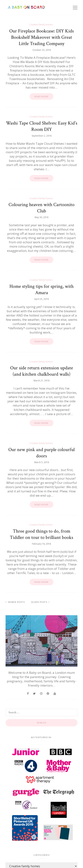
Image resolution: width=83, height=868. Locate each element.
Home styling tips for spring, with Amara (41, 289)
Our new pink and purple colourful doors (41, 453)
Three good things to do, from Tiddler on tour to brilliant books (41, 534)
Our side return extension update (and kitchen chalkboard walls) (42, 371)
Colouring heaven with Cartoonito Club (41, 208)
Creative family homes (41, 25)
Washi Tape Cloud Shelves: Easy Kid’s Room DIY (42, 126)
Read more (41, 96)
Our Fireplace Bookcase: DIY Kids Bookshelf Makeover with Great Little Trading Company (41, 37)
